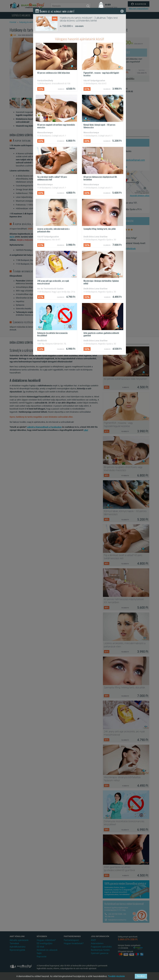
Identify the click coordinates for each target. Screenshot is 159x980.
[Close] (122, 11)
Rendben (141, 976)
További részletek (116, 976)
